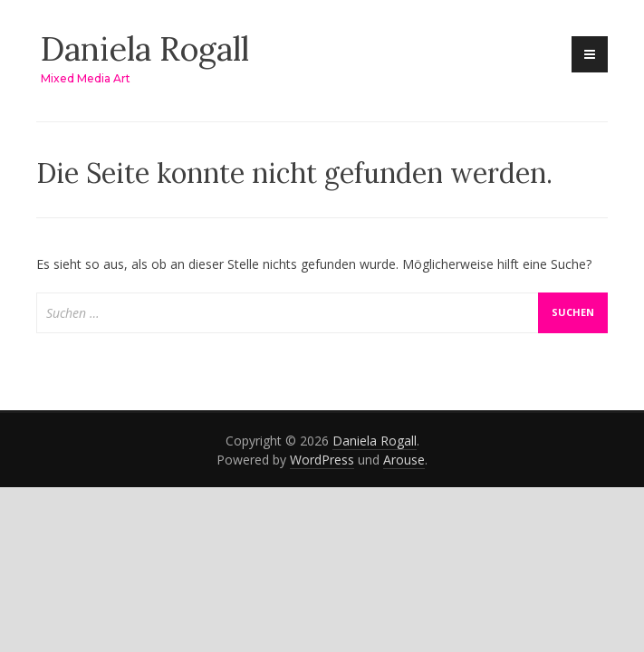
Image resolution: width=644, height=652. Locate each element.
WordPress (322, 460)
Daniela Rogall (145, 49)
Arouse (404, 460)
